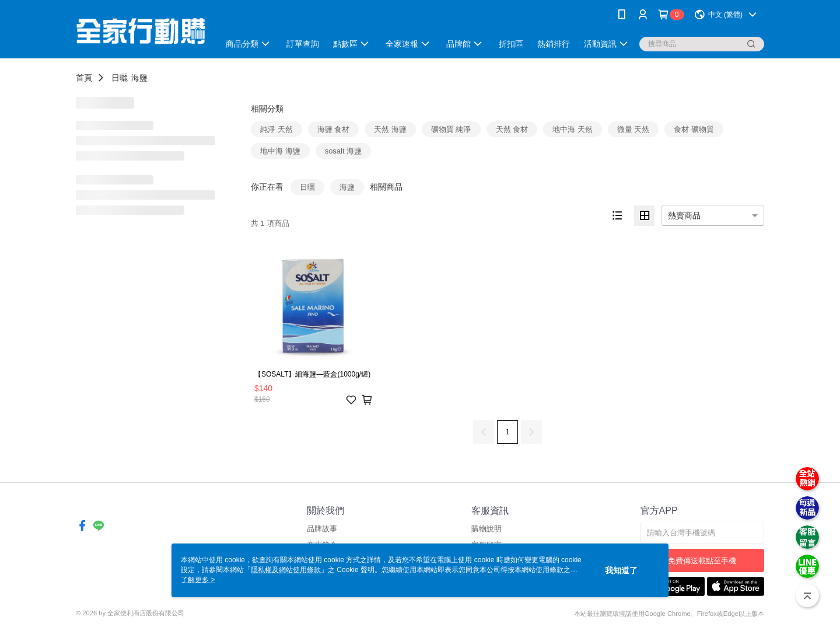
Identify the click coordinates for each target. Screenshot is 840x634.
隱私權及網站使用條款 (286, 570)
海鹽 (139, 78)
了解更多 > (198, 580)
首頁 (84, 78)
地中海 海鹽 (280, 151)
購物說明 (487, 529)
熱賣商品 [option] (684, 215)
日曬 (120, 78)
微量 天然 (633, 129)
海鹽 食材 (334, 129)
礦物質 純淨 (451, 129)
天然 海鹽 (390, 129)
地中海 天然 (573, 129)
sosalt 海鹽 (344, 151)
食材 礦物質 (694, 129)
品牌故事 (322, 529)
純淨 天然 (276, 129)
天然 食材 (512, 129)
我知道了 (621, 570)
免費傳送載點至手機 (702, 561)
